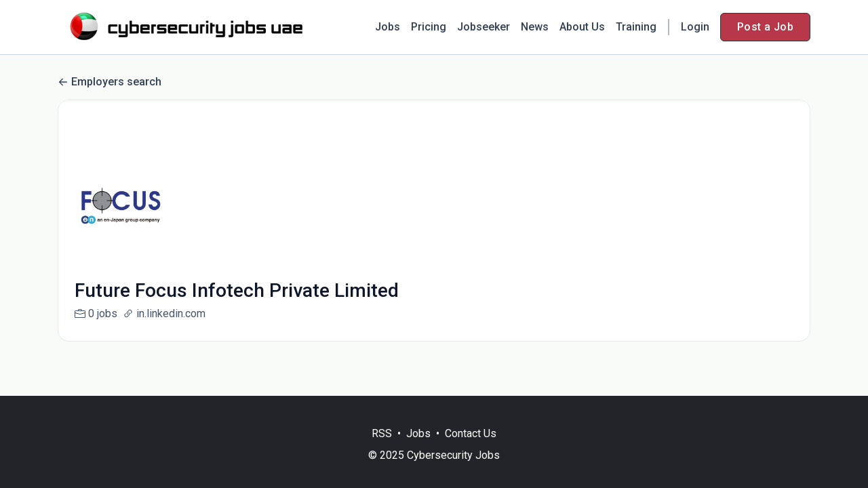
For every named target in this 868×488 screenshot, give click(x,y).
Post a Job (765, 27)
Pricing (429, 27)
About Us (582, 27)
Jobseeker (484, 27)
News (535, 27)
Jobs (388, 27)
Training (636, 27)
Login (695, 27)
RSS (382, 433)
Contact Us (471, 433)
